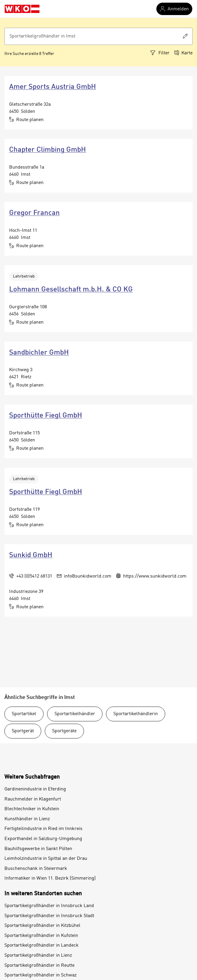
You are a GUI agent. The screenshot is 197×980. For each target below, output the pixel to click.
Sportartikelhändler (75, 714)
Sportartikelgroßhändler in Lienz (38, 955)
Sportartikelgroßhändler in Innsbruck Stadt (49, 916)
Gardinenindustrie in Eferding (35, 789)
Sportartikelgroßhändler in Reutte (39, 966)
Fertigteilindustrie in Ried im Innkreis (43, 829)
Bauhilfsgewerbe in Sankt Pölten (38, 849)
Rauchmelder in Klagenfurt (33, 799)
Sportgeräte (64, 731)
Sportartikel (24, 714)
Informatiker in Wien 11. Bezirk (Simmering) (50, 878)
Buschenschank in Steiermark (36, 869)
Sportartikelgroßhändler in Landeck (42, 945)
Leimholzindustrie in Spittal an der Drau (46, 859)
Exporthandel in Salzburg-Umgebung (43, 839)
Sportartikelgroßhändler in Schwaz (40, 975)
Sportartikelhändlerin (136, 714)
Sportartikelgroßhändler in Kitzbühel (42, 926)
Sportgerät (23, 731)
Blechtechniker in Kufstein (32, 809)
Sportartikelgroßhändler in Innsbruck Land (49, 906)
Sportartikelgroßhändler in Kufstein (41, 936)
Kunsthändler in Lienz (27, 819)
